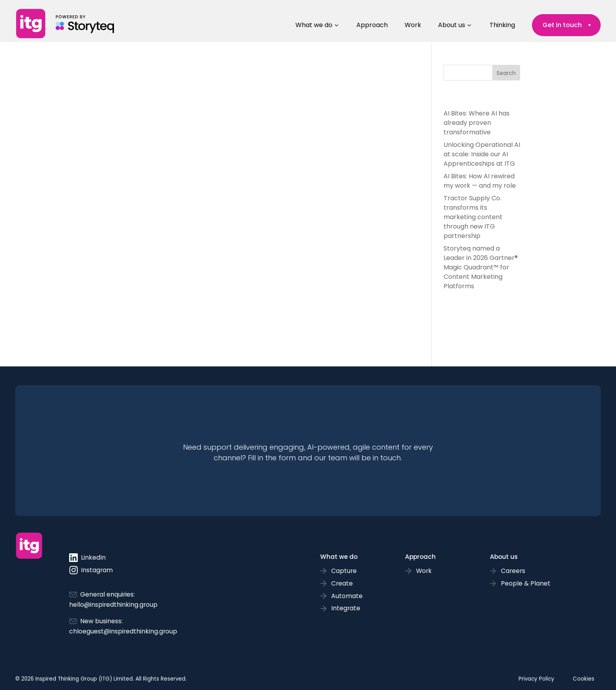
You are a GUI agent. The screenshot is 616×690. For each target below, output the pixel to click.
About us (452, 25)
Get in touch (562, 25)
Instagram (91, 570)
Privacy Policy (536, 679)
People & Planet (526, 583)
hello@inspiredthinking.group (113, 605)
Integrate (346, 608)
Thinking (502, 25)
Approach (372, 25)
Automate (347, 596)
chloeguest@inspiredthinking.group (123, 631)
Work (413, 25)
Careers (513, 571)
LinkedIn (87, 558)
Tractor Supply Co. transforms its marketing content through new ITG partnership (473, 217)
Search (506, 73)
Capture (344, 571)
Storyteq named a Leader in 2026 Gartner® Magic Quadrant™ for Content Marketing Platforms (481, 267)
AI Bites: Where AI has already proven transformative (477, 123)
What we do (314, 25)
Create (342, 583)
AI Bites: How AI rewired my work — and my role (480, 181)
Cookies (584, 679)
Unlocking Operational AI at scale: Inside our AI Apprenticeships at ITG (482, 154)
